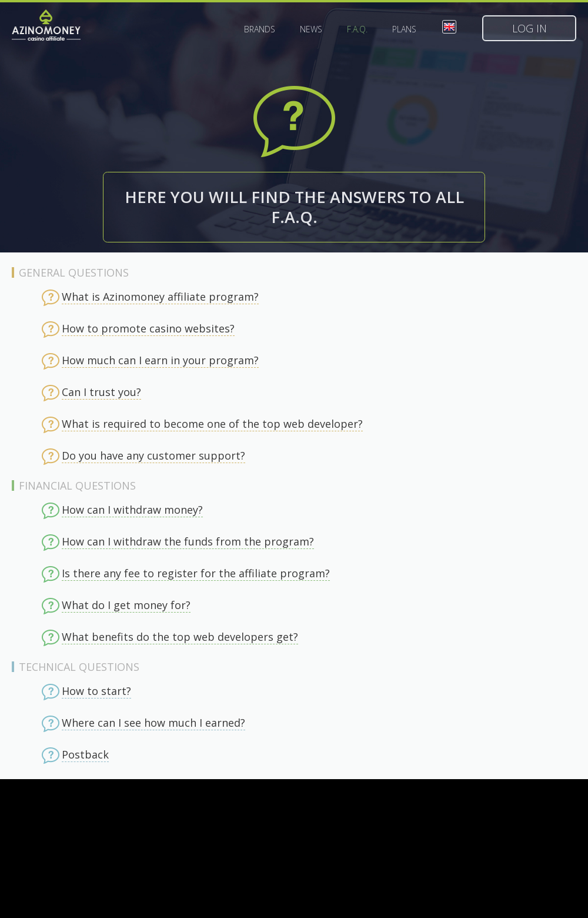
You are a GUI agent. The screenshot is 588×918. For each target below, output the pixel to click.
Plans (404, 29)
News (311, 29)
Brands (260, 29)
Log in (529, 28)
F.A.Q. (357, 29)
